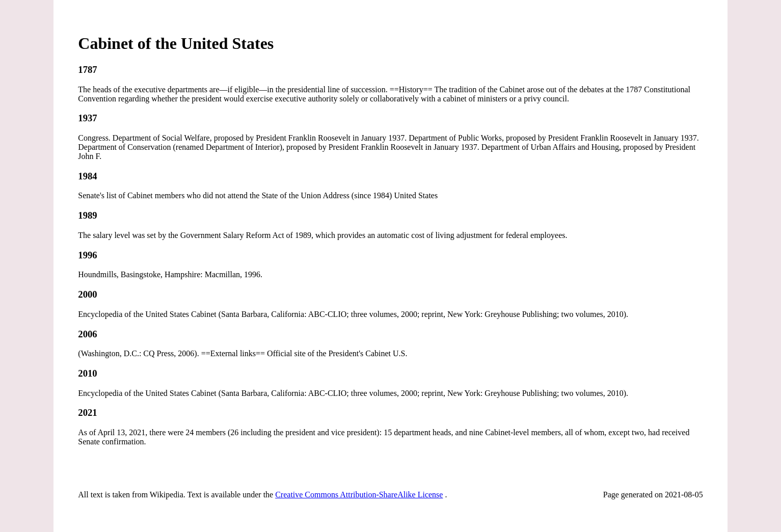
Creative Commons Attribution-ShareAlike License (359, 495)
